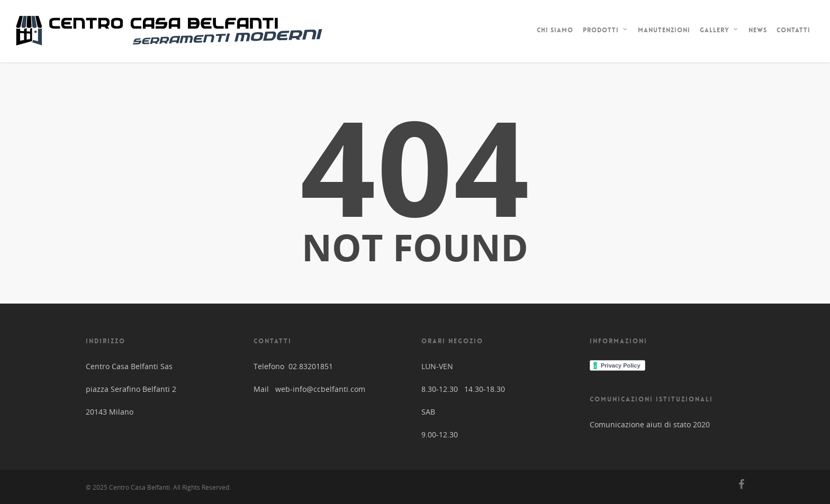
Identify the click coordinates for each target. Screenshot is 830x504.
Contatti (793, 30)
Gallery (719, 31)
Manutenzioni (664, 30)
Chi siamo (555, 30)
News (758, 30)
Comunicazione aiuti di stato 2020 (650, 424)
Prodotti (606, 31)
